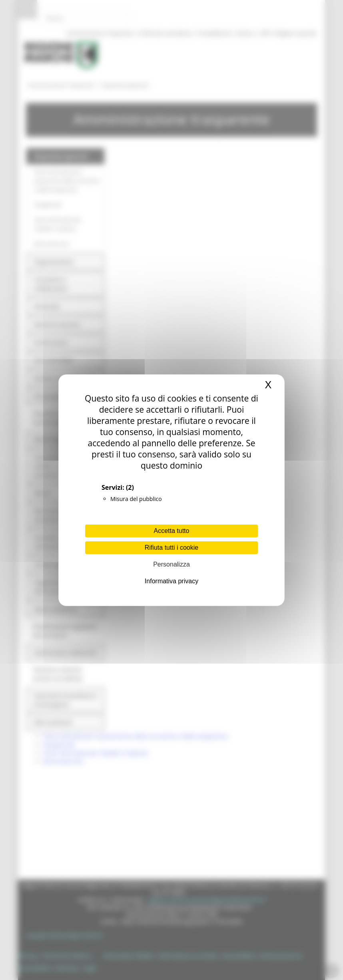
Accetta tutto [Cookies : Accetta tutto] (172, 531)
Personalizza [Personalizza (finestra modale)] (171, 564)
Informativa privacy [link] (171, 581)
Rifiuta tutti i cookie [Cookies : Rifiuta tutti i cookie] (171, 548)
